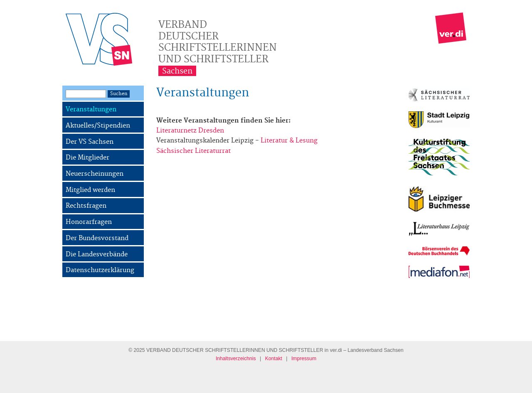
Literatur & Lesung (289, 141)
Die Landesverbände (97, 254)
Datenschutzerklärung (100, 270)
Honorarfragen (89, 222)
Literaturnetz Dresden (190, 131)
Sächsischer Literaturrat (193, 151)
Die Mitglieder (87, 158)
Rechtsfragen (86, 206)
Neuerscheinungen (95, 174)
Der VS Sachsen (90, 142)
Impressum (304, 359)
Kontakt (274, 359)
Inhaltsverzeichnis (236, 359)
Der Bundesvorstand (97, 238)
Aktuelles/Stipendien (98, 126)
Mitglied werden (90, 190)
